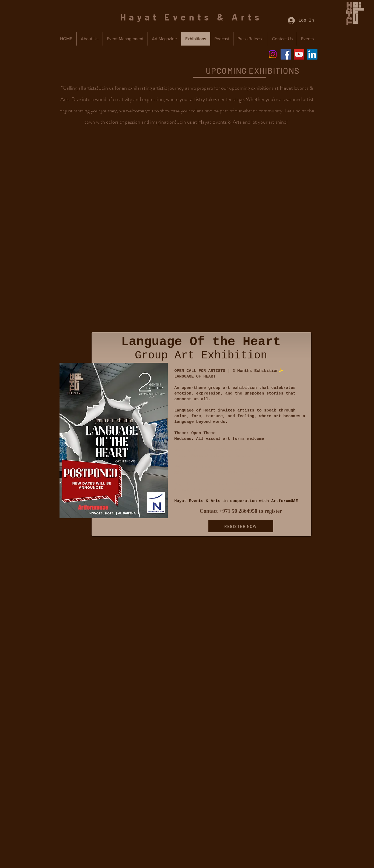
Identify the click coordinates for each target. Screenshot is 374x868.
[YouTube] (299, 54)
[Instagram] (273, 54)
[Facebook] (286, 54)
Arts (247, 17)
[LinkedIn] (312, 54)
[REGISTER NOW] (241, 526)
